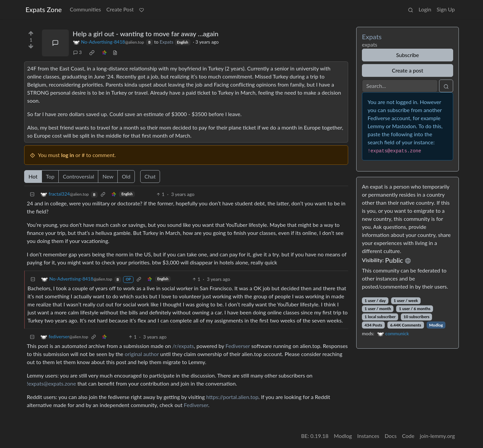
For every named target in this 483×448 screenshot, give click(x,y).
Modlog (436, 325)
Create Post (120, 9)
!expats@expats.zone (51, 383)
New (108, 176)
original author (142, 354)
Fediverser (238, 346)
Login (425, 9)
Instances (368, 436)
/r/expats (183, 346)
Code (408, 436)
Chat (150, 176)
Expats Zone (44, 9)
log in (68, 155)
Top (50, 176)
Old (126, 176)
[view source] (115, 52)
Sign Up (446, 9)
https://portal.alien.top (232, 397)
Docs (391, 436)
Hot (33, 176)
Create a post (407, 70)
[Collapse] (32, 194)
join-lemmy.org (437, 436)
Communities (85, 9)
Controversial (78, 176)
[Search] (400, 86)
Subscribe (408, 55)
